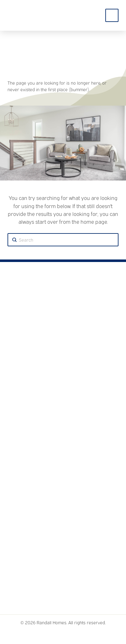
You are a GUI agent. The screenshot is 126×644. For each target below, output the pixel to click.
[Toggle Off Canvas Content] (112, 15)
